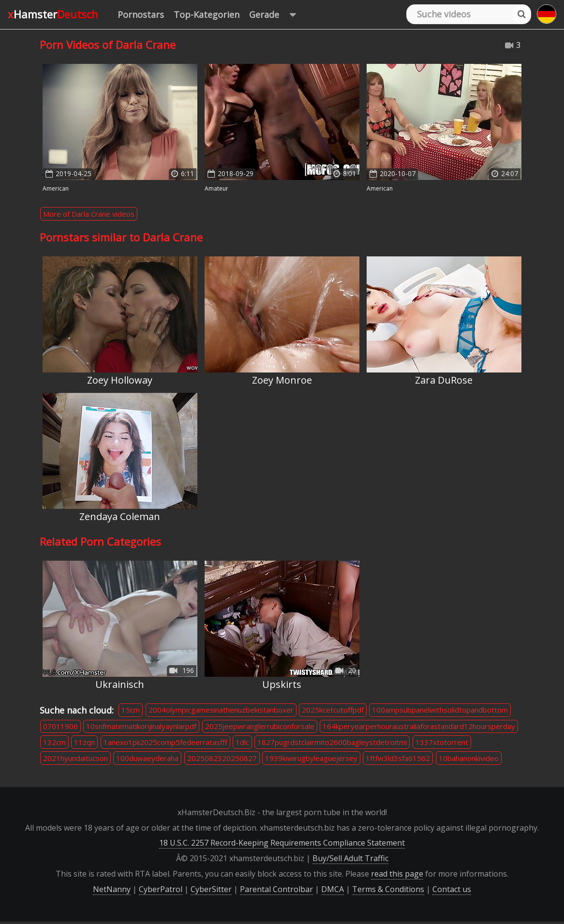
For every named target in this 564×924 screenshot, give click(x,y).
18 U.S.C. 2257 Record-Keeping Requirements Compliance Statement (282, 843)
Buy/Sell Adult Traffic (350, 858)
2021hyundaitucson (75, 758)
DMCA (333, 889)
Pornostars (141, 15)
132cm (54, 742)
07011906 (60, 726)
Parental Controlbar (276, 889)
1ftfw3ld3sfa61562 (398, 758)
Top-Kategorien (207, 15)
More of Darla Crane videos (89, 214)
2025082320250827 (222, 758)
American (56, 188)
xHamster (53, 14)
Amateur (216, 188)
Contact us (452, 889)
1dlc (242, 742)
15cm (131, 710)
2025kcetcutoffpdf (333, 710)
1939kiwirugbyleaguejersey (311, 758)
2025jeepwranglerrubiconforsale (260, 726)
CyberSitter (211, 889)
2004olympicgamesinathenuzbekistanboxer (221, 710)
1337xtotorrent (442, 742)
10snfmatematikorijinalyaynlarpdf (141, 726)
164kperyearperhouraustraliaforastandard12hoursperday (419, 726)
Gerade (277, 15)
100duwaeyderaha (147, 758)
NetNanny (112, 889)
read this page (397, 874)
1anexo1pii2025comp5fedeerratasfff (165, 742)
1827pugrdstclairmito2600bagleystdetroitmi (332, 742)
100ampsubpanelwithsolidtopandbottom (440, 710)
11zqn (84, 742)
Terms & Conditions (388, 889)
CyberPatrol (161, 889)
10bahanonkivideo (469, 758)
